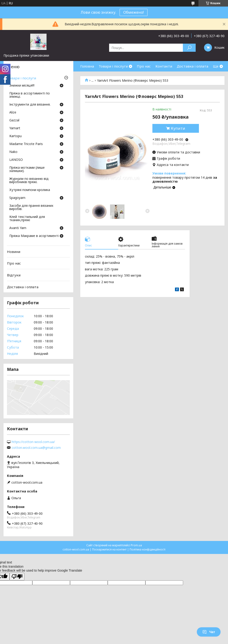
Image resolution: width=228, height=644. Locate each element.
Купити (178, 128)
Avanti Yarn (18, 228)
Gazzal (14, 120)
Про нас (144, 66)
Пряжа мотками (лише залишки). (27, 169)
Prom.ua (136, 545)
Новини (14, 252)
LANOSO (16, 160)
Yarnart (15, 128)
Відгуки (14, 275)
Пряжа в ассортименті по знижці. (30, 95)
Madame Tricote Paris (26, 144)
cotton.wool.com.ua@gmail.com (36, 448)
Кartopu (15, 136)
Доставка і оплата (193, 66)
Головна (87, 66)
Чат (209, 632)
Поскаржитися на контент (109, 549)
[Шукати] (189, 48)
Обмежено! (134, 12)
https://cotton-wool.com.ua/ (33, 442)
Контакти (164, 66)
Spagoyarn (17, 198)
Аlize (13, 113)
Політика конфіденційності (148, 549)
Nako (13, 152)
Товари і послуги (113, 66)
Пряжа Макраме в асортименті (34, 236)
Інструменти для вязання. (30, 105)
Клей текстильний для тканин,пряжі (27, 219)
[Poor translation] (17, 577)
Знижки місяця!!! (22, 86)
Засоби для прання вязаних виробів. (31, 207)
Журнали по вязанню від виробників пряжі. (29, 181)
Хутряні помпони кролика (30, 190)
